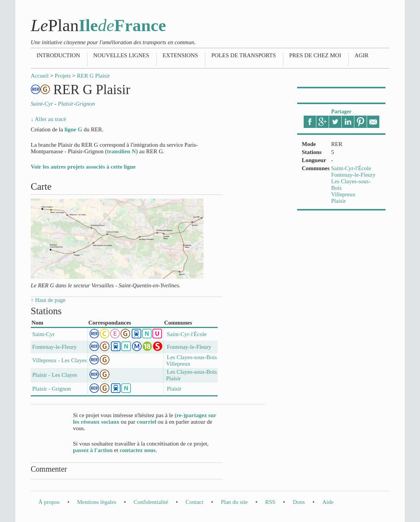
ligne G (73, 129)
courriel (146, 422)
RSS (270, 502)
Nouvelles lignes (121, 55)
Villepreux (343, 194)
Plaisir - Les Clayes (55, 375)
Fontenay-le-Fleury (354, 175)
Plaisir (339, 201)
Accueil (40, 76)
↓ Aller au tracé (48, 119)
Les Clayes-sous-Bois (192, 357)
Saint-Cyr (43, 334)
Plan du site (234, 502)
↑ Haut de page (48, 300)
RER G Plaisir (93, 76)
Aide (328, 502)
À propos (49, 502)
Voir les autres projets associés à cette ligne (83, 167)
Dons (299, 502)
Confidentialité (151, 502)
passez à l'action (93, 450)
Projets (63, 76)
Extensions (180, 55)
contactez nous (138, 450)
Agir (361, 55)
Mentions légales (97, 502)
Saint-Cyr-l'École (351, 168)
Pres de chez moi (315, 55)
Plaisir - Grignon (52, 389)
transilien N (121, 151)
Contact (194, 502)
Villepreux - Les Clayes (60, 360)
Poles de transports (243, 55)
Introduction (58, 55)
